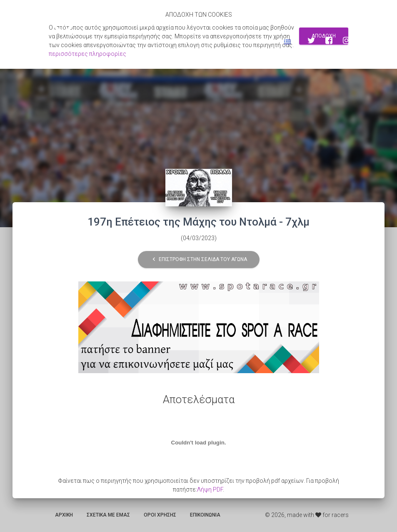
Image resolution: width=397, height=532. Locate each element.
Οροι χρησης (160, 515)
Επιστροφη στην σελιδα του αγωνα (199, 260)
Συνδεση (260, 42)
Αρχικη (64, 515)
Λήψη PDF (210, 489)
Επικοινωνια (205, 515)
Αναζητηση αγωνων (179, 42)
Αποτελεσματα (121, 42)
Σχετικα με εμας (108, 515)
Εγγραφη (226, 42)
